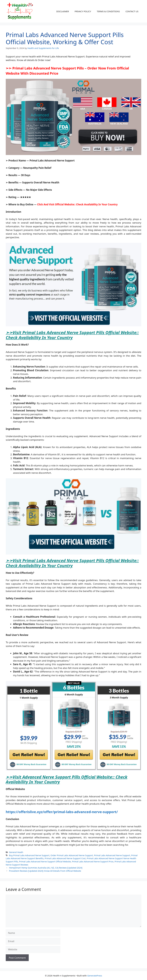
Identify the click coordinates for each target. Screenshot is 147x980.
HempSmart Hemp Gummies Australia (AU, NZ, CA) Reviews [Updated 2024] (46, 868)
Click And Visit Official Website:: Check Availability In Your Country (77, 204)
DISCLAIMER (63, 11)
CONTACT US (132, 11)
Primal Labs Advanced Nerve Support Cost (65, 858)
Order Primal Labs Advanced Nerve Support (72, 855)
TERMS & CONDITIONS (108, 11)
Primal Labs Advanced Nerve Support (112, 855)
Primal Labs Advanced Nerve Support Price (93, 862)
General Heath (16, 852)
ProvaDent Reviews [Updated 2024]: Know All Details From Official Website (45, 871)
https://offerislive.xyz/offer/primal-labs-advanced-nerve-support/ (62, 812)
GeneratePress (95, 976)
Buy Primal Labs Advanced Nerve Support (29, 855)
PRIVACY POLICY (83, 11)
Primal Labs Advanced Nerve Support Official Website (45, 862)
